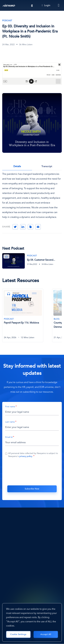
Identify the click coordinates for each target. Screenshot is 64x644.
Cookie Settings (18, 634)
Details (17, 167)
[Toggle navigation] (59, 5)
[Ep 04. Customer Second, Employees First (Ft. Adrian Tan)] (32, 261)
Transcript (47, 167)
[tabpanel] (27, 317)
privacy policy (26, 456)
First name (10, 407)
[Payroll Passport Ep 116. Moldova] (23, 315)
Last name (10, 422)
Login (46, 6)
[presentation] (32, 471)
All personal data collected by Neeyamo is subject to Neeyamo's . (33, 455)
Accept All (46, 634)
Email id (9, 437)
